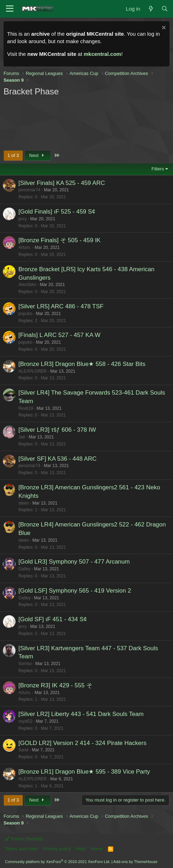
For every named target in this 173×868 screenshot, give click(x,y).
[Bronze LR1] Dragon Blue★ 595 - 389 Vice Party (84, 772)
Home (97, 849)
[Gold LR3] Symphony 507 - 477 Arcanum (74, 562)
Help (81, 849)
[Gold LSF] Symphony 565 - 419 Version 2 (75, 591)
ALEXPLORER (33, 371)
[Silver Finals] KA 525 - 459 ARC (62, 183)
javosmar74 (29, 190)
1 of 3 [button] (13, 155)
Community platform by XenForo (58, 862)
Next (38, 155)
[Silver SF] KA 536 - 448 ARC (57, 459)
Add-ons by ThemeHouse (135, 862)
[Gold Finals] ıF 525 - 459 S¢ (57, 212)
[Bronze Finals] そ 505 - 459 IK (59, 240)
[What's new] (151, 9)
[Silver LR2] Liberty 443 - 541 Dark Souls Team (81, 714)
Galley (24, 569)
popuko (25, 314)
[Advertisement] (66, 123)
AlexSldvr (27, 285)
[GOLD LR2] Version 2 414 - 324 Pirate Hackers (82, 743)
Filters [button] (158, 169)
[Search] (165, 9)
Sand (23, 750)
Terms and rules (21, 849)
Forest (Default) (24, 839)
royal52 (25, 721)
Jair (22, 437)
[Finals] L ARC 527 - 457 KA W (59, 335)
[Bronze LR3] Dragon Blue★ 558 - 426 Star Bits (82, 364)
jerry (22, 219)
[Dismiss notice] (163, 28)
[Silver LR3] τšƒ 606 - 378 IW (57, 430)
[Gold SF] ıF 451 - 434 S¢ (53, 619)
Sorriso (25, 664)
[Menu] (10, 9)
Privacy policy (57, 849)
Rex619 (26, 408)
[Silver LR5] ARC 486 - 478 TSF (61, 306)
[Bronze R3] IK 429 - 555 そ (55, 685)
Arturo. (25, 247)
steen (24, 503)
